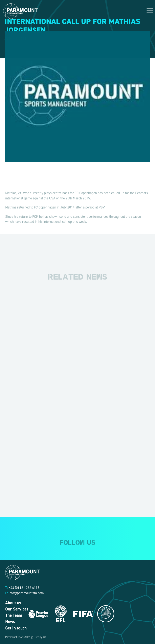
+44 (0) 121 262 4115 (24, 588)
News (10, 622)
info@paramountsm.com (26, 593)
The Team (14, 615)
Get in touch (16, 628)
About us (13, 603)
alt (44, 637)
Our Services (17, 609)
